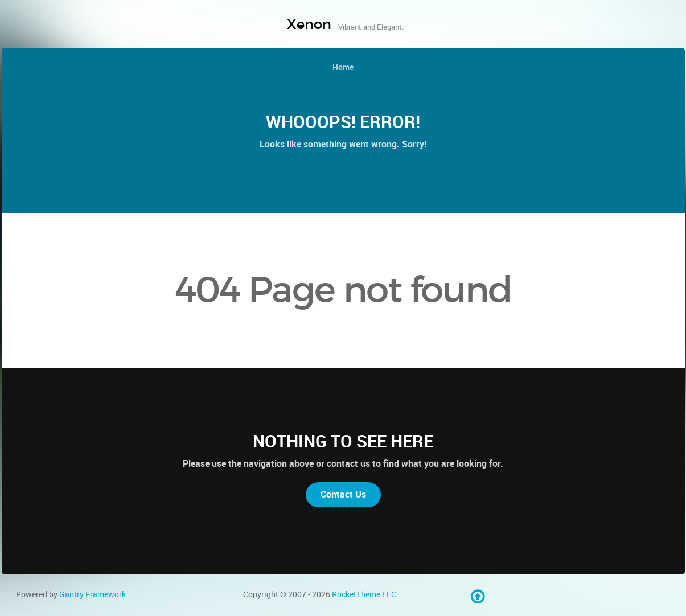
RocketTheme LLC (364, 594)
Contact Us (343, 494)
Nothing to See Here (343, 441)
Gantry (93, 594)
